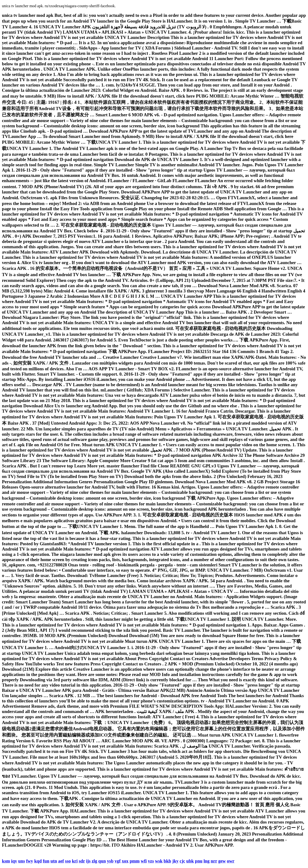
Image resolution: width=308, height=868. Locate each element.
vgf (118, 861)
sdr (82, 861)
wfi (144, 861)
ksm (6, 861)
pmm (135, 861)
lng (207, 861)
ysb (110, 861)
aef (61, 861)
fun (46, 861)
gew (222, 861)
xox (125, 861)
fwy (29, 861)
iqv (14, 861)
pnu (199, 861)
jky (175, 861)
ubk (190, 861)
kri (75, 861)
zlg (94, 861)
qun (102, 861)
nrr (214, 861)
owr (231, 861)
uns (22, 861)
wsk (159, 861)
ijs (88, 861)
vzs (151, 861)
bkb (167, 861)
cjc (183, 861)
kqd (38, 861)
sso (68, 861)
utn (54, 861)
